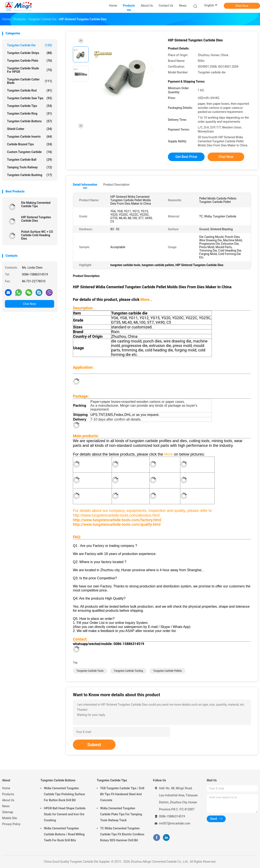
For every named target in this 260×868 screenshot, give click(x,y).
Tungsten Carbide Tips (30, 106)
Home (6, 788)
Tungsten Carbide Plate (30, 61)
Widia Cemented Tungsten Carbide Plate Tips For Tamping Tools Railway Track (121, 814)
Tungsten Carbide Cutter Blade (30, 81)
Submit (94, 745)
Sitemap (8, 812)
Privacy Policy (11, 824)
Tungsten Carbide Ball (30, 160)
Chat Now (242, 6)
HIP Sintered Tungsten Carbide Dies (36, 219)
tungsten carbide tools (90, 671)
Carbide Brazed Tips (30, 144)
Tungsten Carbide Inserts (30, 137)
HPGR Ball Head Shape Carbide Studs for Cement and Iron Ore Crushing (65, 814)
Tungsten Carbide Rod (30, 90)
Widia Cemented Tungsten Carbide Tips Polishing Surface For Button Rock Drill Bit (64, 794)
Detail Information (85, 185)
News (6, 806)
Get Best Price (186, 157)
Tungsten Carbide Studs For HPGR (30, 70)
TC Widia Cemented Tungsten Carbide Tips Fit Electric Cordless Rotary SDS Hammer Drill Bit (122, 834)
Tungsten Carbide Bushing (30, 175)
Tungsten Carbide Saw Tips (30, 98)
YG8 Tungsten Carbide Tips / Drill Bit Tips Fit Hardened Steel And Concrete (122, 794)
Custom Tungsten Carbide (30, 152)
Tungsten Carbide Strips (30, 53)
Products (8, 794)
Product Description (116, 185)
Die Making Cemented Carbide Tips (36, 204)
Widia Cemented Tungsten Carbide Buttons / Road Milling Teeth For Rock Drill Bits (64, 834)
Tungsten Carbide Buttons (30, 121)
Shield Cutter (30, 129)
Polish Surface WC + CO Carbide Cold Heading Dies (37, 235)
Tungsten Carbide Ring (30, 114)
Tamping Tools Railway (30, 167)
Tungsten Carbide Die (30, 45)
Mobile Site (10, 818)
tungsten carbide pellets (168, 671)
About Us (8, 800)
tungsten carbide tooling (128, 671)
